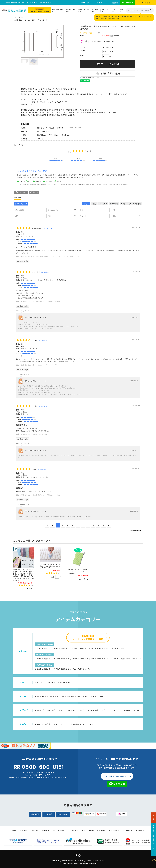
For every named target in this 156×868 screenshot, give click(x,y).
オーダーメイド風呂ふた (58, 10)
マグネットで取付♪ (43, 724)
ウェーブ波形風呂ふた (100, 648)
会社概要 (46, 830)
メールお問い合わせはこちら (117, 776)
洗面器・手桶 (50, 710)
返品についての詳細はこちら (91, 78)
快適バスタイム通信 (19, 830)
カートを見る (147, 3)
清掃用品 (127, 710)
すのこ (103, 10)
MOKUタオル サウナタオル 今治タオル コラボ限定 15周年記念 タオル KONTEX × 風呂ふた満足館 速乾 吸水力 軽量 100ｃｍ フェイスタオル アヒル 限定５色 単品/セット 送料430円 (23, 575)
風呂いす (38, 710)
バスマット (116, 710)
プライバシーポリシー (95, 861)
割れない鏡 (60, 696)
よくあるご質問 (154, 839)
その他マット (66, 682)
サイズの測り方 (59, 830)
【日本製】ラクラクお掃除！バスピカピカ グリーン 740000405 (77, 571)
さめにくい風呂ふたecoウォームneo (126, 659)
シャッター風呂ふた (43, 648)
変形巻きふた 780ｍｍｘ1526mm (35, 434)
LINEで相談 (129, 3)
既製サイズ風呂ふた (71, 10)
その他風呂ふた (95, 10)
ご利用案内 (35, 830)
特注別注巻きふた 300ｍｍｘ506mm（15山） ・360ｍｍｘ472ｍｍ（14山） (50, 256)
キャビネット (83, 696)
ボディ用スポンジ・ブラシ (98, 710)
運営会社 (56, 861)
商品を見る (31, 589)
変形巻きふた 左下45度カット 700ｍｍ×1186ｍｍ (41, 365)
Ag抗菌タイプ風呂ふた (84, 10)
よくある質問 (73, 830)
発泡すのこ (39, 682)
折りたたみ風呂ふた (80, 648)
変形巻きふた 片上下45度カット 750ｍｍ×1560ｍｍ (41, 495)
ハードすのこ (52, 682)
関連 (101, 696)
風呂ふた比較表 (88, 830)
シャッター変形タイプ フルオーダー (37, 20)
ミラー (108, 10)
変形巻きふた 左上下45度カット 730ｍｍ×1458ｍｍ (41, 301)
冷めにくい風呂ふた (120, 648)
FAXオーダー (86, 3)
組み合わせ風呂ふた (61, 648)
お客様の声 (101, 830)
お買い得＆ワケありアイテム (82, 724)
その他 (121, 10)
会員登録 (115, 3)
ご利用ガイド (154, 828)
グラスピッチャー (61, 724)
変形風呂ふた (19, 20)
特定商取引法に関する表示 (73, 861)
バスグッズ (115, 10)
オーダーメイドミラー (43, 696)
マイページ (101, 3)
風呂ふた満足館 (18, 17)
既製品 (94, 696)
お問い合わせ (154, 851)
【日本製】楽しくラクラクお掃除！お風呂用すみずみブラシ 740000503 (50, 566)
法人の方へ (154, 818)
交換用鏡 (71, 696)
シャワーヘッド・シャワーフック (72, 710)
